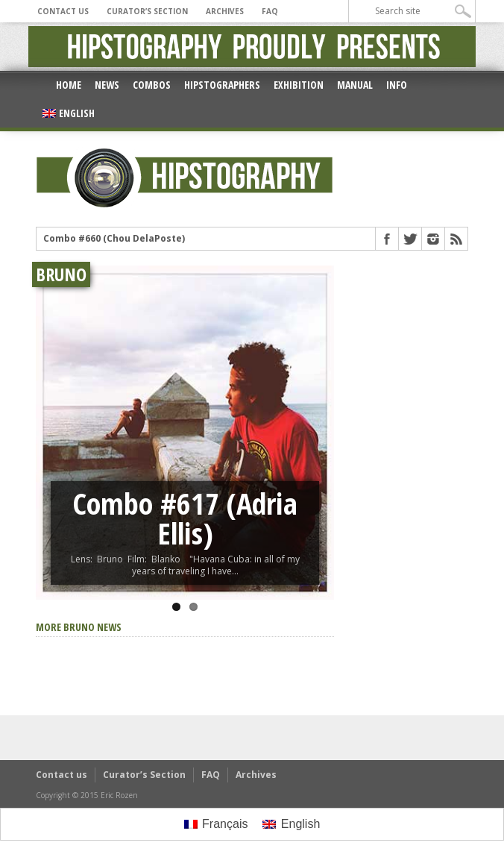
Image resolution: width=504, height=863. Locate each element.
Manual (355, 85)
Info (397, 85)
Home (69, 85)
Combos (152, 85)
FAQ (270, 11)
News (107, 85)
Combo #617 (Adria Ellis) (185, 518)
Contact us (63, 11)
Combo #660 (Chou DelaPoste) (114, 239)
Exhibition (299, 85)
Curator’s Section (147, 11)
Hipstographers (222, 85)
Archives (225, 11)
